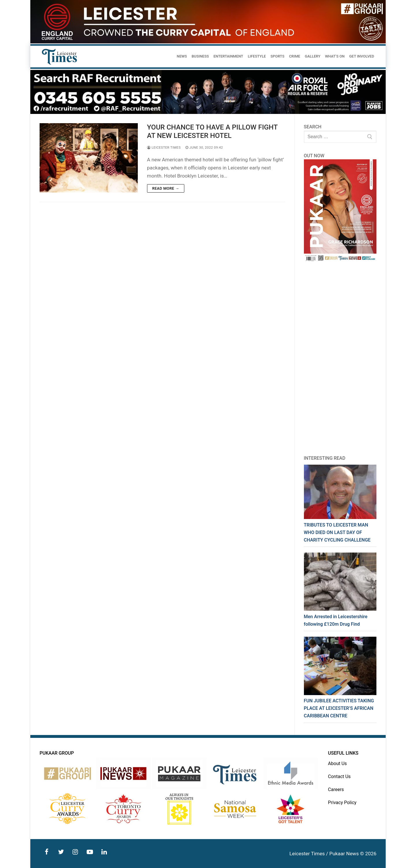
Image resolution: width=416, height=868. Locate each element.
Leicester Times (164, 147)
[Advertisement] (340, 359)
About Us (337, 763)
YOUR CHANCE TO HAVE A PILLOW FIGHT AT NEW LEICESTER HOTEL (212, 131)
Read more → (166, 188)
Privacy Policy (342, 803)
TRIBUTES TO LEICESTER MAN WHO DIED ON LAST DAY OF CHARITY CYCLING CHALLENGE (337, 532)
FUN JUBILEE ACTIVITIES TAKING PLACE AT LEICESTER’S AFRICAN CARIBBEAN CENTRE (339, 708)
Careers (336, 789)
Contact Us (339, 776)
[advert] (208, 42)
